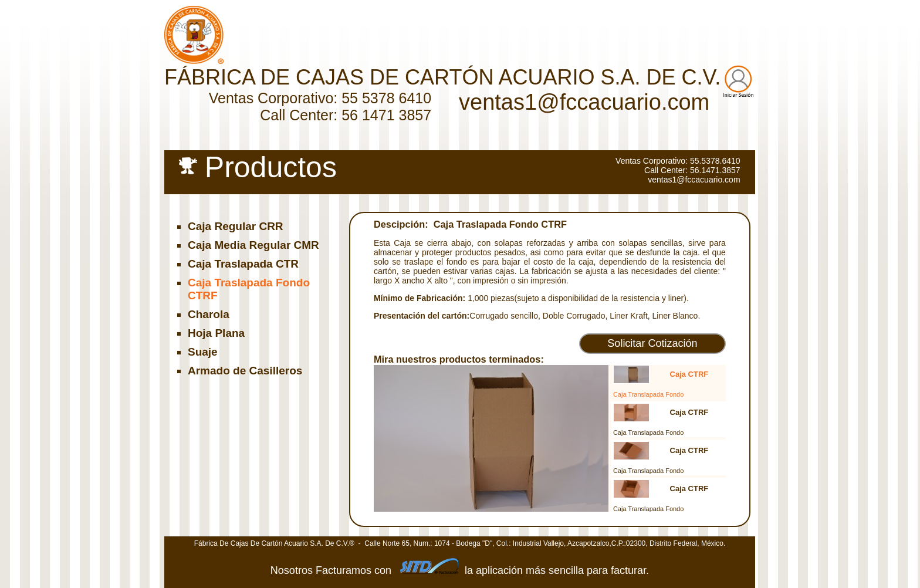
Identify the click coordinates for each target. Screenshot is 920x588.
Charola (209, 314)
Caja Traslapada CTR (243, 264)
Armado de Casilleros (245, 371)
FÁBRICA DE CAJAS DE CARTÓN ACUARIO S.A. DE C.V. (442, 77)
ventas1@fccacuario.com (584, 102)
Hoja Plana (216, 333)
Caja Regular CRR (236, 226)
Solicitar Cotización (652, 343)
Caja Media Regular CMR (253, 245)
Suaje (203, 352)
